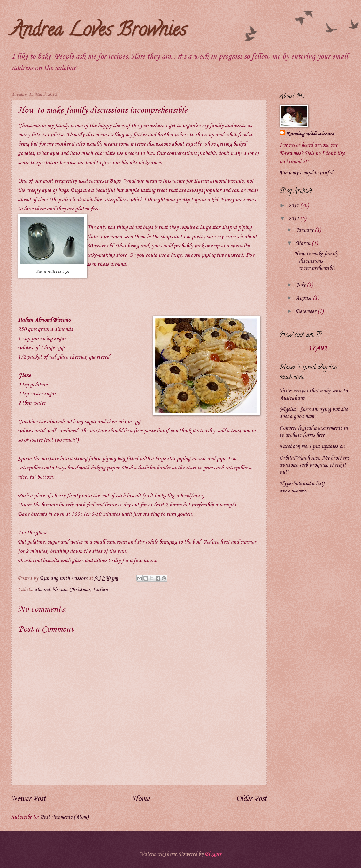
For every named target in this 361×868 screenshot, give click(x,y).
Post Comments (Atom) (64, 817)
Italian (100, 590)
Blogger (213, 854)
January (305, 230)
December (307, 312)
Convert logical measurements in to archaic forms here (314, 432)
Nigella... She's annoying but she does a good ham (314, 413)
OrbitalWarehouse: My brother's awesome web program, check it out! (314, 465)
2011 (294, 206)
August (304, 298)
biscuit (59, 590)
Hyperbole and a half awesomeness (302, 487)
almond (42, 590)
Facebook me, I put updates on (312, 447)
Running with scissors (310, 134)
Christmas (80, 590)
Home (141, 799)
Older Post (251, 799)
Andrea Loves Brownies (99, 32)
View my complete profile (307, 173)
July (301, 285)
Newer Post (28, 799)
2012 (294, 219)
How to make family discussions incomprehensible (316, 261)
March (304, 244)
